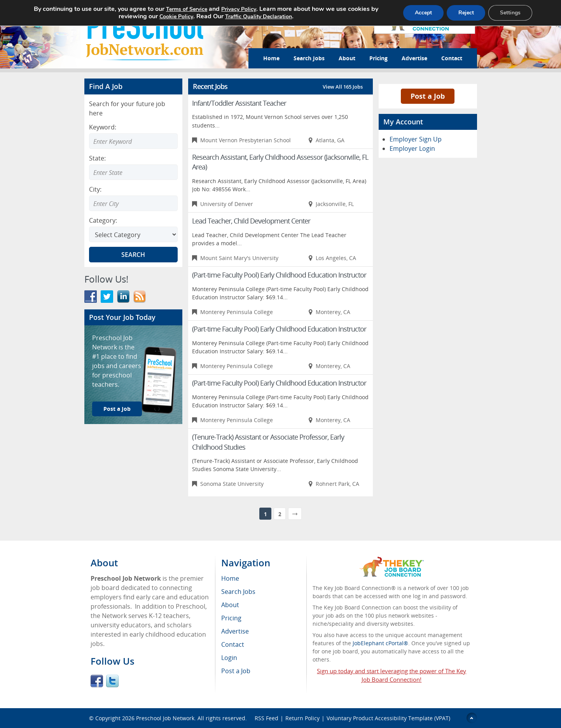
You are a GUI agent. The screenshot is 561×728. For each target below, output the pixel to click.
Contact (452, 58)
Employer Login (412, 148)
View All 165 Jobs (343, 87)
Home (271, 58)
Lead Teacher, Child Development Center (251, 221)
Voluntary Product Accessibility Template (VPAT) (388, 718)
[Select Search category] (133, 234)
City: (95, 189)
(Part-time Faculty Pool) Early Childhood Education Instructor (279, 275)
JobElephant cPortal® (380, 643)
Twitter (112, 681)
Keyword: (103, 127)
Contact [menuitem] (233, 644)
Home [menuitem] (230, 578)
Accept (423, 13)
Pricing (378, 58)
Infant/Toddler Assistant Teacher (239, 103)
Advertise (414, 58)
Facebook (97, 681)
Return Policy (302, 718)
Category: (103, 220)
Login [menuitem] (229, 658)
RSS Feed (267, 718)
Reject (466, 13)
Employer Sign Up (416, 139)
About (347, 58)
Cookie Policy (176, 17)
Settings (510, 13)
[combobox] (133, 172)
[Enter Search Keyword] (133, 141)
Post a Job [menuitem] (236, 671)
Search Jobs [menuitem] (238, 592)
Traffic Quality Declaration (258, 17)
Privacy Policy (238, 9)
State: (97, 158)
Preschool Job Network (165, 718)
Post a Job (117, 409)
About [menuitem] (230, 605)
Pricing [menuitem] (231, 618)
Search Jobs (309, 58)
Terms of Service (186, 9)
